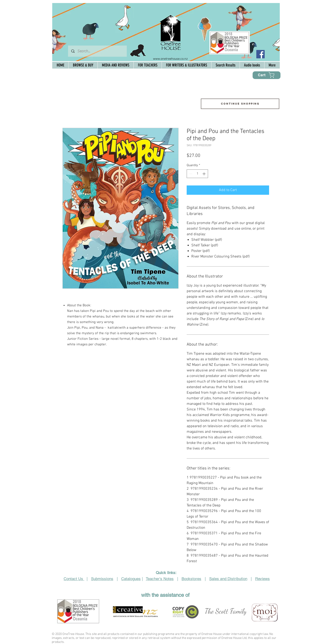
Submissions (102, 579)
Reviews (262, 579)
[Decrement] (190, 174)
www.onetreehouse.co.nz (170, 59)
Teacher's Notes (160, 579)
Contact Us (74, 579)
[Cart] (267, 75)
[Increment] (204, 174)
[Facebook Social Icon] (260, 54)
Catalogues (131, 579)
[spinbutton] (197, 174)
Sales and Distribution (228, 579)
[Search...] (97, 51)
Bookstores (191, 579)
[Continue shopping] (240, 104)
